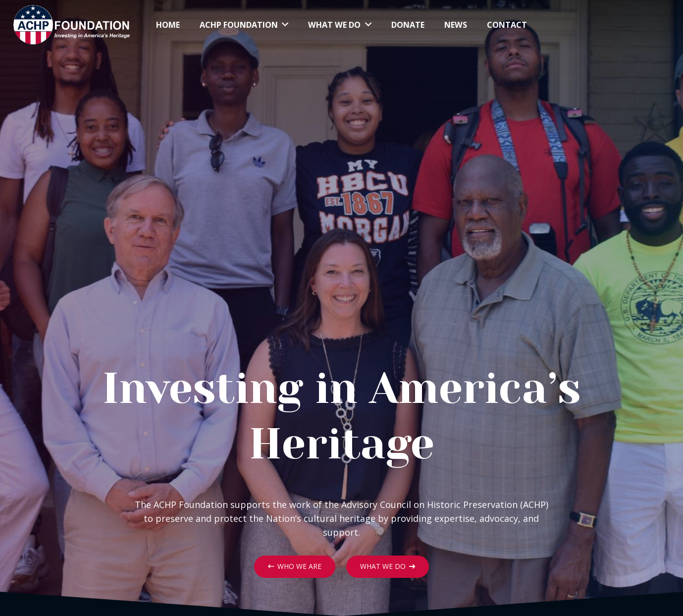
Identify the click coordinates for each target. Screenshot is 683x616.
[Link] (72, 25)
